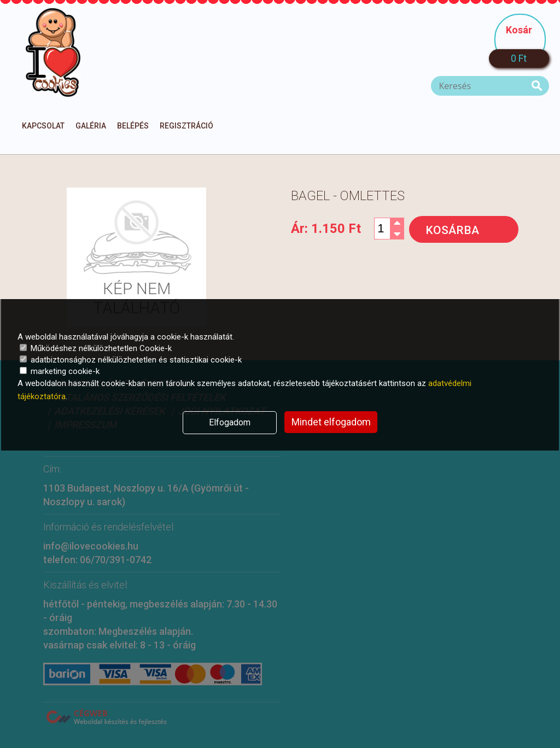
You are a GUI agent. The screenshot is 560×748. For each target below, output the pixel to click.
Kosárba (452, 230)
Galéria (91, 126)
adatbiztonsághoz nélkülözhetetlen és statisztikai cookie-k (131, 360)
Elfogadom (230, 422)
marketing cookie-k (60, 371)
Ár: (326, 229)
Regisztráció (186, 126)
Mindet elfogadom (331, 422)
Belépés (133, 126)
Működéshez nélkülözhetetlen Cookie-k (96, 348)
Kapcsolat (43, 126)
